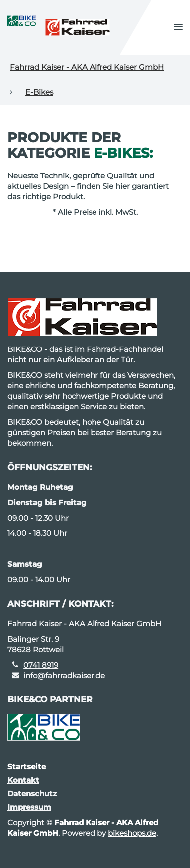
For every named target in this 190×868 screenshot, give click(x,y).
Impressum (29, 807)
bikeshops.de (132, 833)
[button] (178, 27)
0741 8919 (41, 665)
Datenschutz (32, 793)
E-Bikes (39, 92)
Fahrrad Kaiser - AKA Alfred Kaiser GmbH (87, 67)
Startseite (27, 767)
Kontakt (23, 780)
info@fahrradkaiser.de (64, 675)
